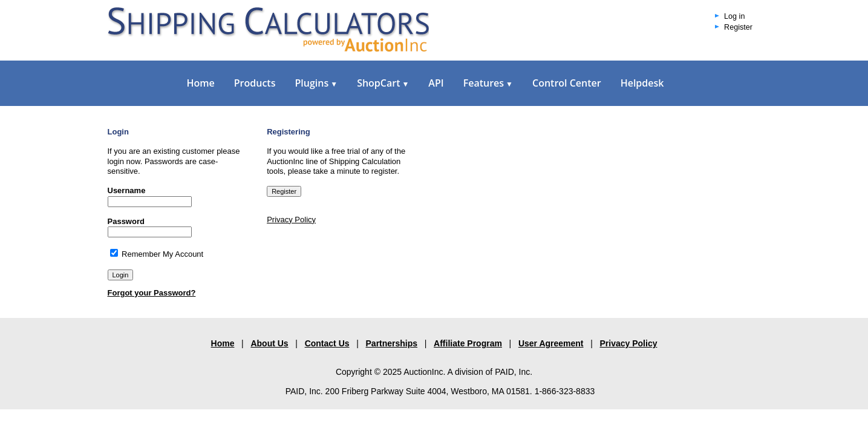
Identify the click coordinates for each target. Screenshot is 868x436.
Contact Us (327, 343)
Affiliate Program (468, 343)
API (436, 83)
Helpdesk (642, 83)
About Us (269, 343)
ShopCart (383, 83)
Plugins (316, 83)
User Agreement (551, 343)
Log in (734, 16)
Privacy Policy (291, 220)
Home (201, 83)
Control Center (567, 83)
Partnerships (392, 343)
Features (488, 83)
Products (255, 83)
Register (738, 27)
